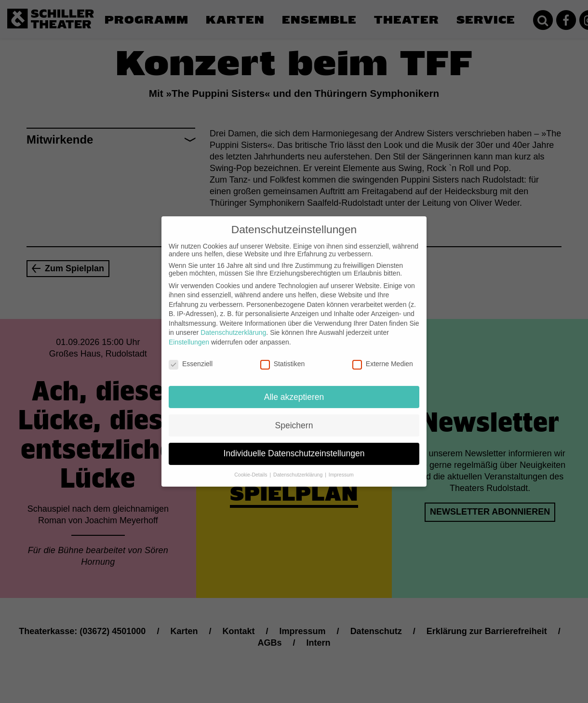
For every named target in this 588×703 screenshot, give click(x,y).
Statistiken (283, 356)
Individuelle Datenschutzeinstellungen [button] (294, 446)
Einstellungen (189, 334)
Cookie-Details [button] (251, 467)
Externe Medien (383, 356)
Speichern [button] (294, 417)
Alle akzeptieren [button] (294, 389)
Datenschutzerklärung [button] (299, 467)
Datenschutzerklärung (233, 325)
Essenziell (191, 356)
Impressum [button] (341, 467)
